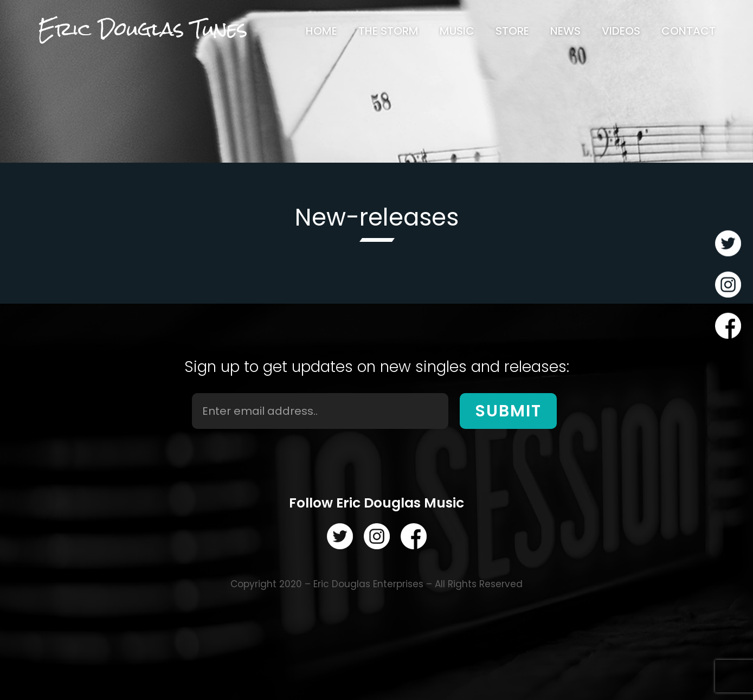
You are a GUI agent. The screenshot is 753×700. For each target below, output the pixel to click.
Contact (688, 31)
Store (512, 31)
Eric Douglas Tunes (143, 29)
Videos (621, 31)
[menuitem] (321, 31)
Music (457, 31)
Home (321, 31)
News (565, 31)
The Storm (388, 31)
